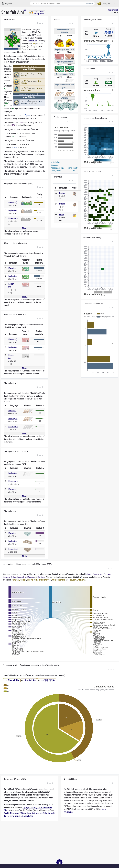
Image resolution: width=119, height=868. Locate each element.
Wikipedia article (59, 580)
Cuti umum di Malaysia (41, 813)
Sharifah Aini (33, 41)
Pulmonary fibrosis (19, 580)
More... (25, 228)
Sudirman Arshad (10, 577)
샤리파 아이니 (48, 680)
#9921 (109, 82)
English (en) (13, 210)
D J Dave (41, 577)
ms (25, 10)
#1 (96, 82)
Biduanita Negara (92, 574)
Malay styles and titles (43, 580)
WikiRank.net (113, 10)
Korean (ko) (13, 218)
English (7, 3)
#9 (96, 33)
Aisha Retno (28, 816)
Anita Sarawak (105, 574)
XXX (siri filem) (25, 813)
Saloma (30, 580)
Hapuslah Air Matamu (25, 577)
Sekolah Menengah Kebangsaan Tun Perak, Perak (57, 166)
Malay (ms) (13, 202)
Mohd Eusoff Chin (73, 169)
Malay (61, 215)
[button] (37, 23)
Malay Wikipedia (107, 4)
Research (90, 3)
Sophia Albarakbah (11, 813)
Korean (62, 204)
